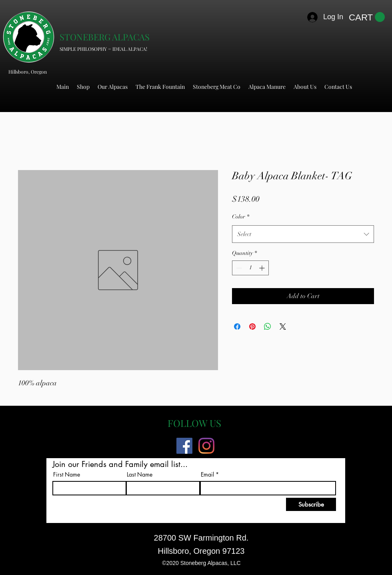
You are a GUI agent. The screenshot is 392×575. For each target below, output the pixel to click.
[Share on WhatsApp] (268, 327)
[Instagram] (206, 446)
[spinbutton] (250, 268)
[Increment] (263, 268)
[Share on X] (283, 327)
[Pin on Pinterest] (252, 327)
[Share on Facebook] (237, 327)
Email (207, 475)
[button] (367, 17)
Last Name (140, 475)
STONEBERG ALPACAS (105, 37)
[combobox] (303, 234)
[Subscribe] (311, 504)
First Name (67, 475)
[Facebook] (184, 446)
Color (241, 217)
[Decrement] (238, 268)
